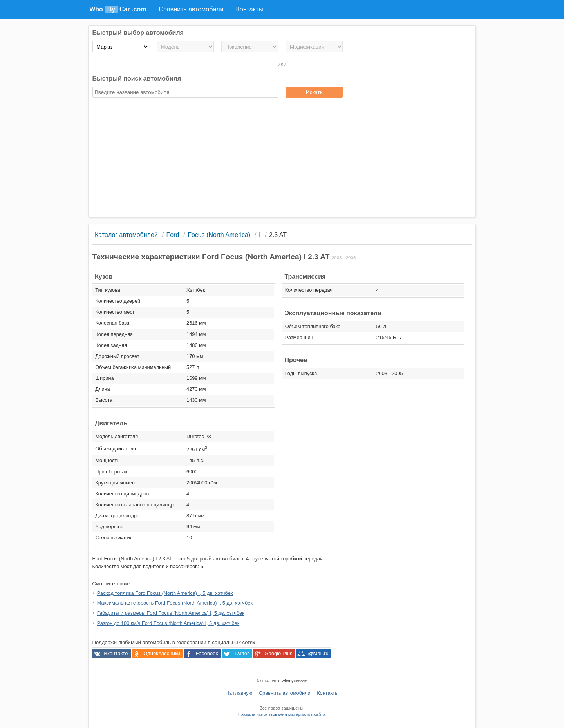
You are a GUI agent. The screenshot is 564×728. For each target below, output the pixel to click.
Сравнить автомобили (285, 693)
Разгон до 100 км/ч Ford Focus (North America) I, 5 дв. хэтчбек (168, 623)
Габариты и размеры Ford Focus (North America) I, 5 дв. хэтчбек (171, 613)
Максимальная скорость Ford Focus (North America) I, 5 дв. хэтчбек (175, 603)
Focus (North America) (219, 235)
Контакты (328, 693)
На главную (239, 693)
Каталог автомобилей (126, 235)
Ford (173, 235)
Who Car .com (118, 9)
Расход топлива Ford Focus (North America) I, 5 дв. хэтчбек (165, 593)
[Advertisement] (282, 159)
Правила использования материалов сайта (281, 714)
